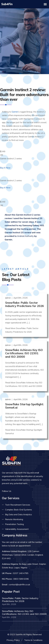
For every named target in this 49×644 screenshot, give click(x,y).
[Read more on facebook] (15, 491)
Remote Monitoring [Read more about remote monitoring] (14, 519)
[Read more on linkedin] (23, 491)
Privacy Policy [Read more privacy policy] (13, 640)
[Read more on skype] (27, 491)
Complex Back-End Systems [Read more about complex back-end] (18, 509)
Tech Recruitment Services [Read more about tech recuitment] (18, 504)
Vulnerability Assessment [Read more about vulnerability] (17, 529)
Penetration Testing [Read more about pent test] (14, 524)
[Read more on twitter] (19, 491)
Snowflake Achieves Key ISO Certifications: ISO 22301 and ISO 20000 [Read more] (24, 353)
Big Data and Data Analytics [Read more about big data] (18, 514)
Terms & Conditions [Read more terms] (33, 640)
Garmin (15, 111)
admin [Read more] (8, 297)
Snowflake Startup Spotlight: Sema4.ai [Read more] (24, 405)
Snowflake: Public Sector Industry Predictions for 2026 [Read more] (24, 304)
